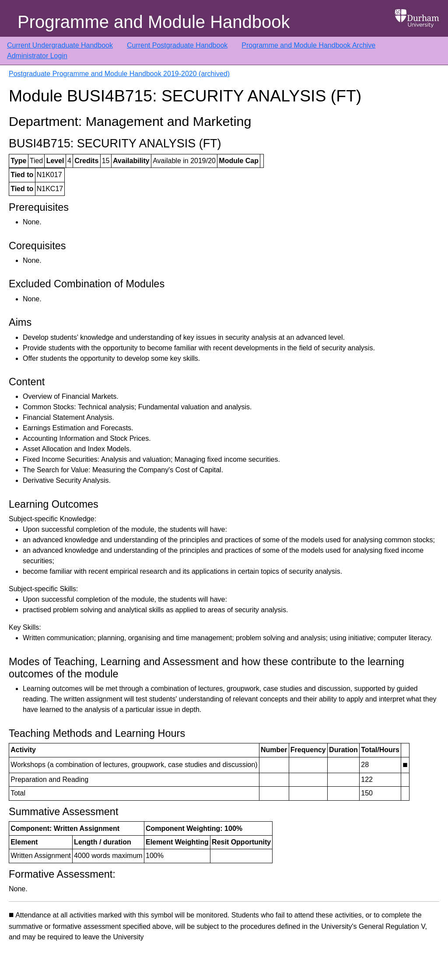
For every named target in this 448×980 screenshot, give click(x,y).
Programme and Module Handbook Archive (308, 45)
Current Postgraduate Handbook (177, 45)
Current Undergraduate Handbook (60, 45)
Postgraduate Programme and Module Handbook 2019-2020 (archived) (119, 74)
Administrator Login (37, 56)
